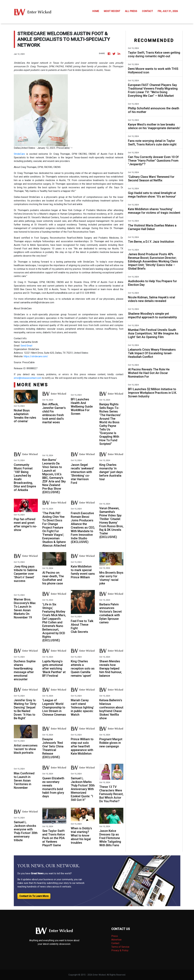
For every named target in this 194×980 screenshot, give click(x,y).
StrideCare (19, 154)
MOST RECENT (112, 11)
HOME (96, 11)
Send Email (26, 346)
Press (115, 936)
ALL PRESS (131, 11)
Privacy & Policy (120, 950)
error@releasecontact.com (28, 378)
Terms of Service (120, 947)
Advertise (116, 940)
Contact (115, 943)
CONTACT (147, 11)
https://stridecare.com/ (36, 356)
